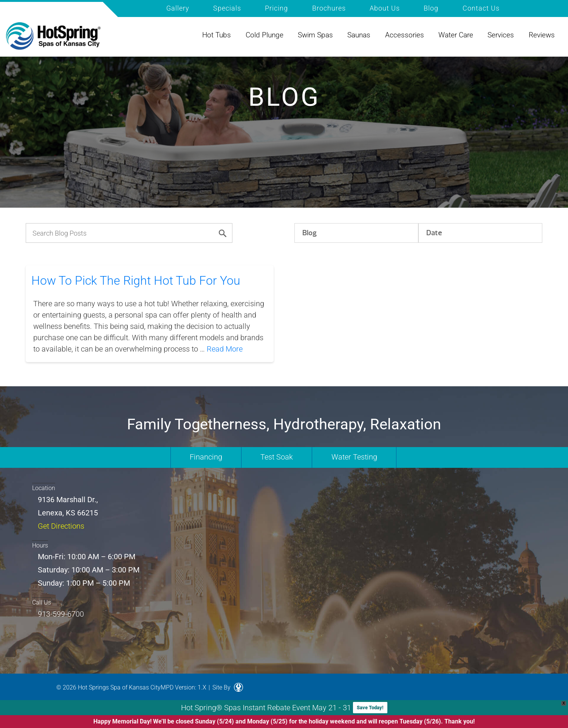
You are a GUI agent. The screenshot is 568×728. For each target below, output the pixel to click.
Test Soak (277, 457)
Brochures (329, 8)
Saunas (359, 35)
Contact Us (481, 8)
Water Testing (354, 457)
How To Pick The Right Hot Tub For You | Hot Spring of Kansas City (53, 36)
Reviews (542, 35)
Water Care (456, 35)
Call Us (42, 602)
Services (501, 35)
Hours (40, 545)
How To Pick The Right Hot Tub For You (136, 281)
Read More (225, 349)
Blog (431, 8)
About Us (385, 8)
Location (44, 488)
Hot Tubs (217, 35)
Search (519, 8)
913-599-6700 (61, 614)
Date (434, 233)
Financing (206, 457)
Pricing (276, 8)
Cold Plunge (265, 35)
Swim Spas (315, 35)
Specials (227, 8)
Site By (228, 687)
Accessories (405, 35)
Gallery (178, 8)
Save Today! (370, 707)
